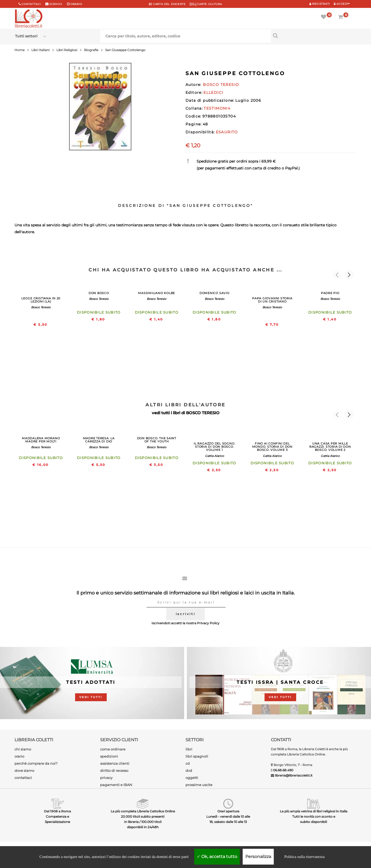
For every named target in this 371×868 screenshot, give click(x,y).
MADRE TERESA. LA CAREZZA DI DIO (99, 440)
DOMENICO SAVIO (214, 293)
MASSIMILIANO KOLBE (157, 293)
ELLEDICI (213, 92)
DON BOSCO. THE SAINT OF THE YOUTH (157, 440)
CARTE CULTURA (206, 4)
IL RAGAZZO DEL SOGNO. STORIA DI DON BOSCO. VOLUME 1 (214, 447)
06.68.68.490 (283, 770)
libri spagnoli (197, 756)
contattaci (23, 778)
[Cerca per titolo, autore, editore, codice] (314, 36)
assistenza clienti (115, 763)
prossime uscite (199, 785)
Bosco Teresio (41, 307)
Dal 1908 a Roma (57, 811)
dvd (189, 771)
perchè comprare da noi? (36, 763)
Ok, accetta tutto (217, 857)
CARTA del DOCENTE (167, 4)
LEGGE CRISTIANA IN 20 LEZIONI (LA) (41, 300)
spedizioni (109, 756)
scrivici (56, 4)
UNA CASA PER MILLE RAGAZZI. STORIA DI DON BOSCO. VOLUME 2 (330, 447)
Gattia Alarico (214, 456)
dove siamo (24, 771)
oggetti (192, 778)
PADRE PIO (330, 293)
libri (189, 749)
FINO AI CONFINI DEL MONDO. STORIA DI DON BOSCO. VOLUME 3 (272, 447)
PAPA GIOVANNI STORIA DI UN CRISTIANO (272, 300)
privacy (106, 778)
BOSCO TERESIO (203, 413)
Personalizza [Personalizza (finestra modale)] (258, 857)
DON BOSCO (99, 293)
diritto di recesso (114, 771)
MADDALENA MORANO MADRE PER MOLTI (41, 440)
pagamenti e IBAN (116, 785)
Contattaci (31, 4)
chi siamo (23, 749)
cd (188, 763)
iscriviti (185, 614)
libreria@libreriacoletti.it (294, 775)
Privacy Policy (208, 623)
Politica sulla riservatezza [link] (304, 857)
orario (76, 4)
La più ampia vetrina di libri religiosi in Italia (314, 811)
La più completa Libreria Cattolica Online (143, 811)
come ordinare (113, 749)
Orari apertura (228, 811)
